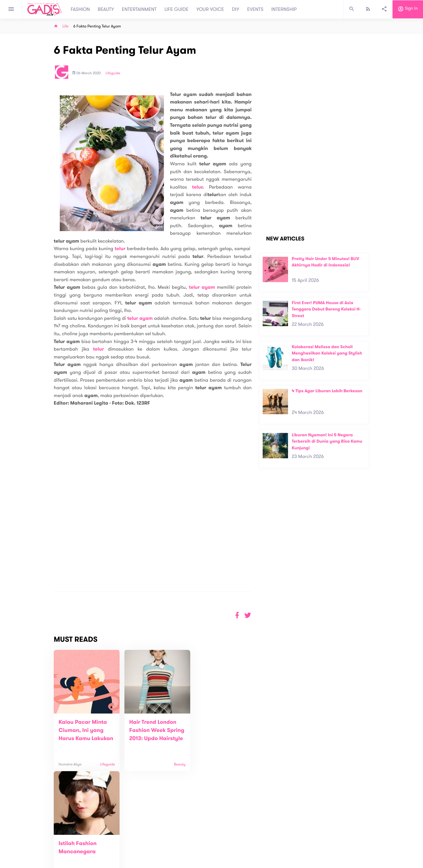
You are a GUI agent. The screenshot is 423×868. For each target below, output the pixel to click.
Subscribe (359, 819)
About (130, 837)
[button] (248, 615)
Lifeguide (113, 73)
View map (46, 863)
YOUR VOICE (210, 9)
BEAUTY (106, 9)
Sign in (408, 9)
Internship (133, 856)
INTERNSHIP (284, 9)
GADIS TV (249, 841)
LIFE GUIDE (176, 9)
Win (235, 841)
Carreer (132, 850)
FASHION (80, 9)
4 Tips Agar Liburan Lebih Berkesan (327, 391)
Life (66, 26)
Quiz (224, 841)
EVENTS (255, 9)
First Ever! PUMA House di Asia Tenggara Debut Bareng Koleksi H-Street (326, 309)
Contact (132, 844)
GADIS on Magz (275, 841)
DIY (236, 9)
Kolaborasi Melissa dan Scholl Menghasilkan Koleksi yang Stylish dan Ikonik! (327, 353)
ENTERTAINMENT (139, 9)
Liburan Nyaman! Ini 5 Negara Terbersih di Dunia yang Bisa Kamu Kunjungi (327, 441)
